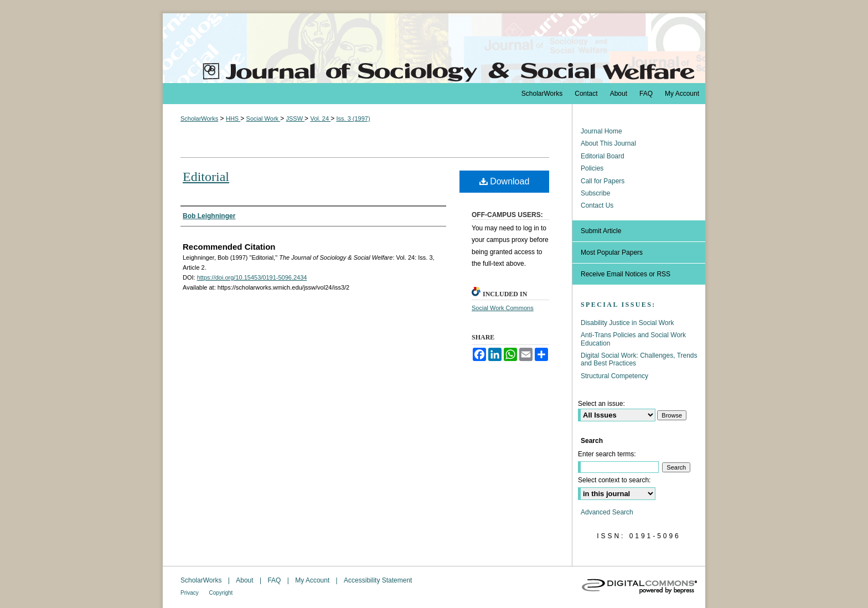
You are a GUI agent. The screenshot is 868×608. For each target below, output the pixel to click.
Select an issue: (601, 404)
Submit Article (601, 231)
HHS (233, 118)
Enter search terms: (607, 454)
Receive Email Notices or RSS (626, 274)
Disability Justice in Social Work (627, 323)
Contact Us (597, 205)
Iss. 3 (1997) (353, 118)
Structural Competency (614, 376)
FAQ (275, 580)
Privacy (190, 593)
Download (505, 181)
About (246, 580)
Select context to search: (614, 480)
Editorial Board (603, 156)
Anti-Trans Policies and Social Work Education (633, 339)
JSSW (295, 118)
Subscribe (595, 193)
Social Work (263, 118)
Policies (592, 168)
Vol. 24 (320, 118)
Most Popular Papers (612, 253)
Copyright (221, 593)
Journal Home (601, 131)
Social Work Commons (503, 308)
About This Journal (608, 143)
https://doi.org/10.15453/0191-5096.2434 (252, 277)
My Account (313, 580)
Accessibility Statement (378, 580)
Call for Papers (603, 181)
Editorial (206, 177)
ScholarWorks (199, 118)
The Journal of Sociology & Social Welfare (434, 48)
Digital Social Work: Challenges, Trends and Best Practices (639, 359)
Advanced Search (607, 512)
